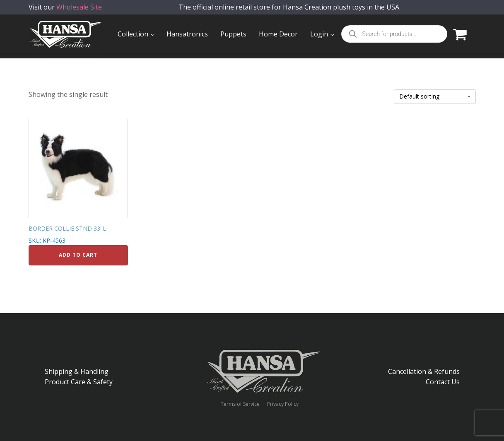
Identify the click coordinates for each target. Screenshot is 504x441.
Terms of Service (240, 404)
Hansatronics (187, 34)
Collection (133, 34)
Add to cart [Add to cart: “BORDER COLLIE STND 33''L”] (78, 255)
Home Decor (278, 34)
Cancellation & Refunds (424, 371)
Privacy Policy (283, 404)
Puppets (233, 34)
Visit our (65, 12)
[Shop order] (435, 97)
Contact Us (443, 382)
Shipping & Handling (77, 371)
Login (319, 34)
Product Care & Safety (79, 382)
